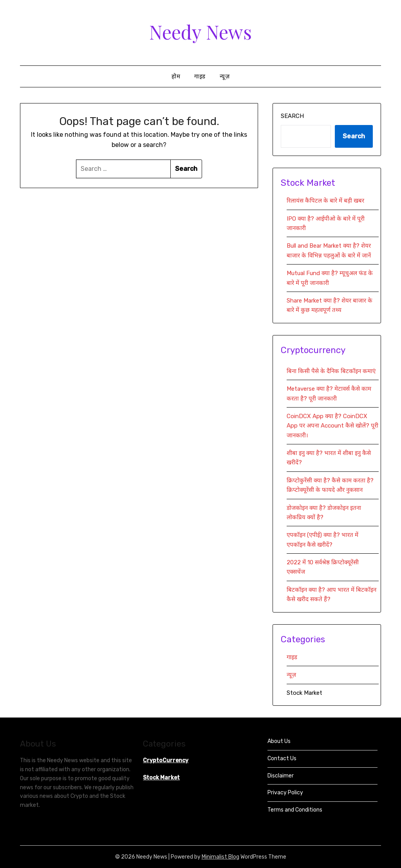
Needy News (200, 32)
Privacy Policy (285, 793)
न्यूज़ (225, 76)
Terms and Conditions (295, 810)
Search (292, 116)
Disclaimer (281, 776)
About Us (279, 741)
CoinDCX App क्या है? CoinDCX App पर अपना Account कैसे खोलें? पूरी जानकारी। (332, 426)
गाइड (200, 76)
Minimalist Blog (220, 857)
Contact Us (282, 758)
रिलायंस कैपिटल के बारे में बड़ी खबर (325, 201)
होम (176, 76)
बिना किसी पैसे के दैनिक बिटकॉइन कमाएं (331, 371)
